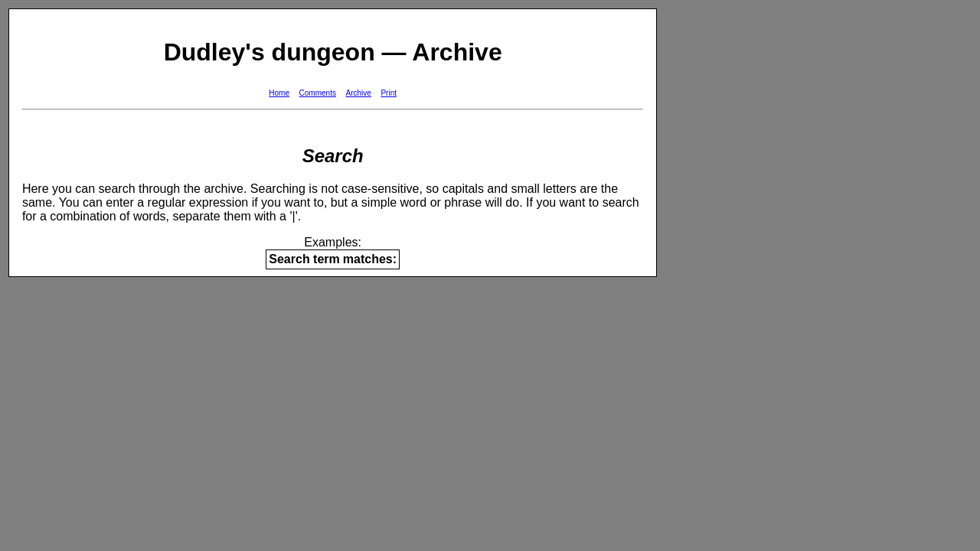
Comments (318, 93)
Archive (359, 93)
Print (389, 93)
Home (279, 93)
